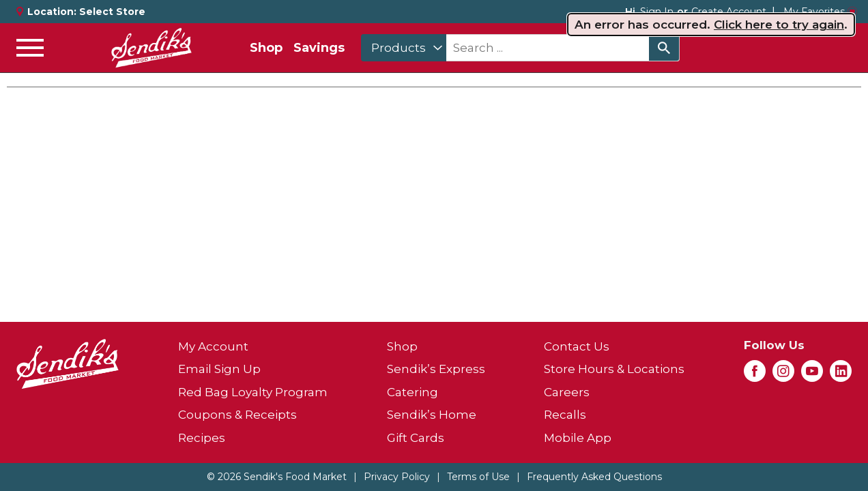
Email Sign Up (219, 369)
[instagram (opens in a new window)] (783, 375)
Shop (266, 48)
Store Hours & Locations (614, 369)
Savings (319, 48)
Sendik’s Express (436, 369)
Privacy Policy (397, 477)
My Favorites (820, 12)
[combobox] (404, 48)
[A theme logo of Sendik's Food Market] (151, 48)
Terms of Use (478, 477)
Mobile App (578, 438)
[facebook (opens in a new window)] (755, 375)
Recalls (565, 415)
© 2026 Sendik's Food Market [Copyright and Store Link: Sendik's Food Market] (277, 477)
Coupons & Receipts (237, 415)
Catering (413, 392)
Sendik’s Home (432, 415)
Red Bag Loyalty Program (253, 392)
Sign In (657, 12)
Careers (567, 392)
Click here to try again (779, 25)
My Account (213, 346)
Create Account (729, 12)
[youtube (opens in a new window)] (812, 375)
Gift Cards (416, 438)
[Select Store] (114, 12)
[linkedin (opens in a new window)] (841, 375)
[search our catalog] (664, 48)
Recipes (202, 438)
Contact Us (577, 346)
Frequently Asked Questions (594, 477)
